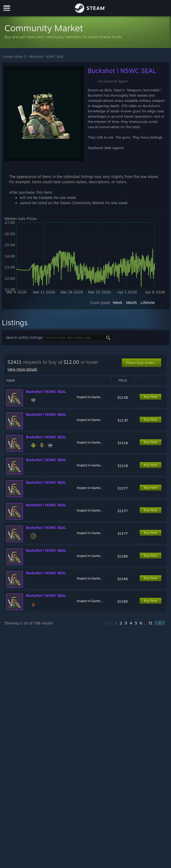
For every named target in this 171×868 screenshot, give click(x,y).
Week (118, 303)
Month (131, 303)
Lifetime (148, 303)
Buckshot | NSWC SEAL (47, 57)
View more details (22, 369)
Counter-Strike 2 (14, 57)
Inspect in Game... (90, 397)
